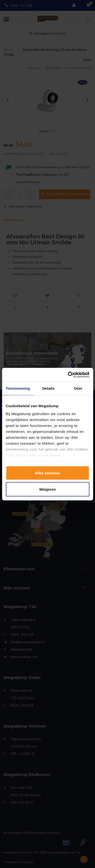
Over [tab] (78, 388)
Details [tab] (48, 388)
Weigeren (47, 489)
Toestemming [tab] (18, 388)
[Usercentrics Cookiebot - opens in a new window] (68, 375)
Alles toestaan (48, 473)
